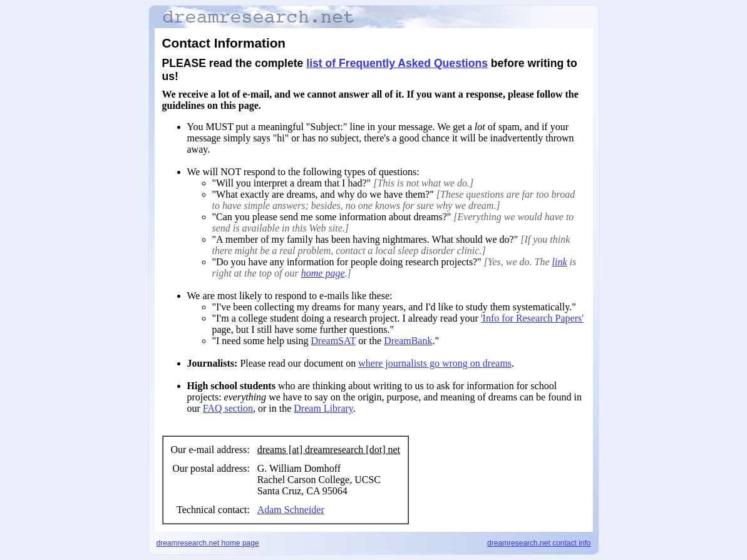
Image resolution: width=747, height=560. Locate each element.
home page (323, 273)
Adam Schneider (291, 510)
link (560, 262)
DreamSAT (334, 341)
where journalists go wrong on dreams (435, 363)
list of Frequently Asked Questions (397, 63)
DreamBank (408, 341)
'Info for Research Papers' (532, 318)
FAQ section (228, 408)
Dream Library (323, 408)
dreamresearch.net (208, 543)
